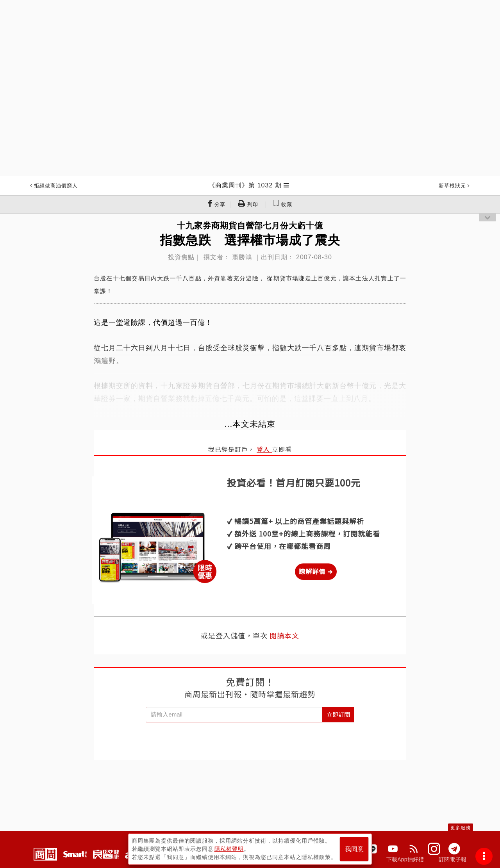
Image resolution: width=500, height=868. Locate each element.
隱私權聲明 (229, 849)
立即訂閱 (338, 714)
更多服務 (461, 828)
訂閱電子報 (453, 859)
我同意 (354, 849)
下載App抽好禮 (405, 859)
